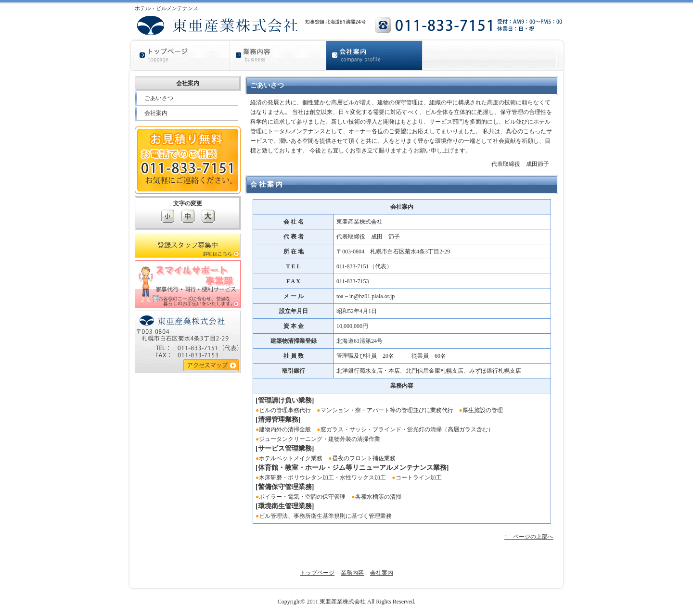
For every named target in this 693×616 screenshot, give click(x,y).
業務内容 (352, 573)
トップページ (317, 573)
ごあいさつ (159, 98)
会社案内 (156, 113)
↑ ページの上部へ (529, 537)
